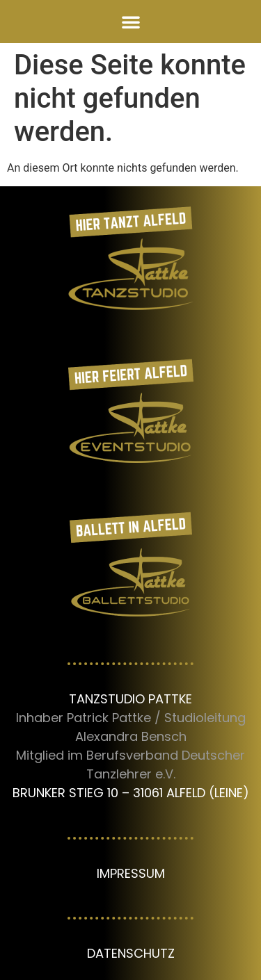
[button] (131, 22)
